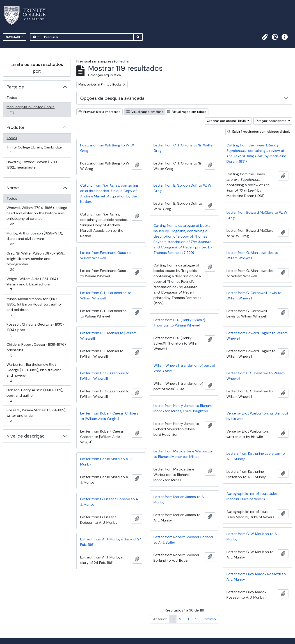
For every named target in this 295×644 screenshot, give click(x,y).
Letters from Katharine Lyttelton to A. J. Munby (256, 456)
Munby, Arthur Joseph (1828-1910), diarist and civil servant (35, 239)
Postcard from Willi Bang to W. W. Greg (107, 148)
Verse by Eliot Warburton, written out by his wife (257, 416)
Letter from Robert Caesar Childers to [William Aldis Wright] (109, 416)
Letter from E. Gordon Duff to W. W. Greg (183, 188)
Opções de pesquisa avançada (112, 98)
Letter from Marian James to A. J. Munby (181, 499)
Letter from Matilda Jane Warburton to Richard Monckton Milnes (183, 454)
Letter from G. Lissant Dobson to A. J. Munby (110, 502)
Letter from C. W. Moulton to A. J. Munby (254, 536)
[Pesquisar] (88, 37)
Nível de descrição (26, 436)
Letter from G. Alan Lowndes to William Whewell (252, 255)
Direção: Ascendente (271, 121)
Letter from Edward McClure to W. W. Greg (257, 215)
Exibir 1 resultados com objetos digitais (259, 132)
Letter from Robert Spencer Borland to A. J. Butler (183, 540)
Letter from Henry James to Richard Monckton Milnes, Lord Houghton (183, 408)
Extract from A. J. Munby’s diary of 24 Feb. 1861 (111, 542)
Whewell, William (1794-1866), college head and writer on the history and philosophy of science (37, 216)
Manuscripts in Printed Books (30, 110)
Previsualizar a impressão (99, 112)
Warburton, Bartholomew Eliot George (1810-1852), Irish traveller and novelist (34, 373)
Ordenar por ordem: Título (227, 121)
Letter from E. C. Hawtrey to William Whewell (256, 376)
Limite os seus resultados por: (37, 68)
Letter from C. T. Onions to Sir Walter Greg (184, 148)
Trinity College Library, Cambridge (34, 150)
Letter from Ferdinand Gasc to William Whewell (105, 255)
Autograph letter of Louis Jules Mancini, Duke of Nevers (252, 496)
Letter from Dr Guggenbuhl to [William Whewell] (105, 376)
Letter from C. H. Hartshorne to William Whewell (106, 295)
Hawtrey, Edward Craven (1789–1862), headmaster (33, 167)
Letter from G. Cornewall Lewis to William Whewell (254, 295)
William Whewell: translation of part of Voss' (184, 368)
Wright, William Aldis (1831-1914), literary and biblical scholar (32, 284)
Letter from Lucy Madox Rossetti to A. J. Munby (256, 577)
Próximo (209, 619)
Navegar (14, 37)
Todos (12, 98)
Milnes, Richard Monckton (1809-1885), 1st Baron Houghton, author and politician (34, 307)
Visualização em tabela (187, 112)
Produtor (16, 127)
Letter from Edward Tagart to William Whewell (257, 336)
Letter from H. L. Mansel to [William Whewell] (108, 336)
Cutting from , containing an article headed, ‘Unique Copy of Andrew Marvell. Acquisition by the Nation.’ (109, 193)
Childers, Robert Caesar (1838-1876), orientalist (36, 350)
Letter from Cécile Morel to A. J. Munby (106, 462)
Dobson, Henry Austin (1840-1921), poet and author (35, 395)
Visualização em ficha (145, 112)
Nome (13, 188)
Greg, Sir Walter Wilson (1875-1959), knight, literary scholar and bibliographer (36, 261)
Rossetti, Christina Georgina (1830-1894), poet (35, 330)
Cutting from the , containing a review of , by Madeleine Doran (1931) (256, 153)
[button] (265, 37)
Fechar (124, 61)
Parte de (15, 87)
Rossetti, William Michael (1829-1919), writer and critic (36, 416)
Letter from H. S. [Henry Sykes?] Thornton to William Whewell (179, 323)
